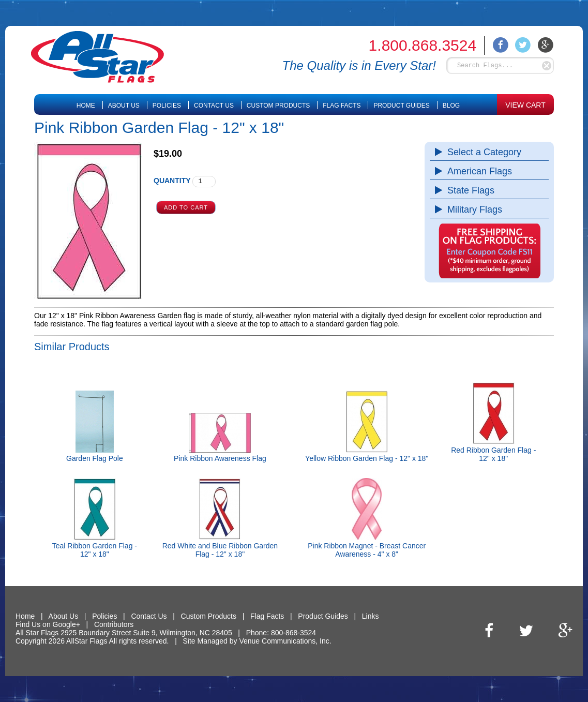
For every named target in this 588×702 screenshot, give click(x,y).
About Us (124, 106)
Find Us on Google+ (48, 624)
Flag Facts (342, 106)
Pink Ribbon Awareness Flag (220, 458)
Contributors (114, 624)
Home (86, 106)
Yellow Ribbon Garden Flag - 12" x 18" (367, 458)
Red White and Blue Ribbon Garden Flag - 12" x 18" (220, 550)
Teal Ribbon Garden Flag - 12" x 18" (95, 550)
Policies (167, 106)
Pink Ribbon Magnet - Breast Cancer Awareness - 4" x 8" (367, 550)
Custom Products (278, 106)
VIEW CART (525, 105)
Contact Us (214, 106)
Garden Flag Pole (95, 458)
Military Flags (472, 210)
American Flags (477, 171)
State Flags (468, 190)
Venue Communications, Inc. (285, 641)
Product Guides (401, 106)
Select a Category (482, 152)
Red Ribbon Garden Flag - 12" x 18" (493, 454)
